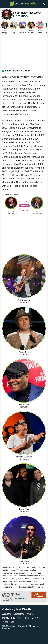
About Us (7, 614)
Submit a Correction (39, 595)
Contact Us (19, 614)
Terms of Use (8, 622)
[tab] (24, 72)
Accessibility (23, 618)
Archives (31, 614)
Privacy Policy (9, 618)
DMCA (35, 618)
